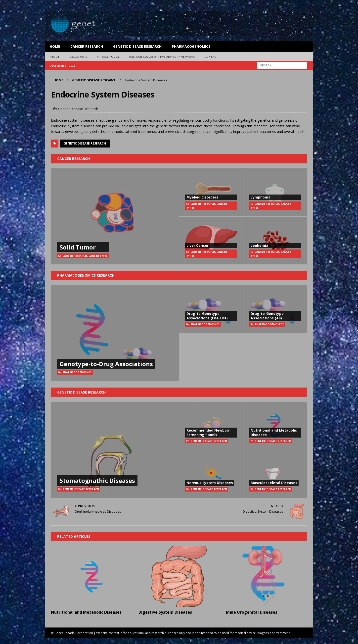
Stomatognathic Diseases (97, 480)
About (55, 57)
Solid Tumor (78, 247)
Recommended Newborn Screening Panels (208, 432)
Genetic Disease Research (137, 46)
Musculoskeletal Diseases (274, 483)
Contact (211, 57)
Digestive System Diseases (165, 612)
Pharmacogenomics (191, 46)
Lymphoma (261, 197)
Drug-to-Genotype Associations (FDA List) (207, 316)
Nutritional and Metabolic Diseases (274, 432)
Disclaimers (78, 57)
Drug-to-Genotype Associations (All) (267, 316)
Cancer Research (87, 46)
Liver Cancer (198, 245)
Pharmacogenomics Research (86, 275)
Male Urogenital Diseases (252, 612)
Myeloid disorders (202, 197)
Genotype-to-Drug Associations (106, 364)
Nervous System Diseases (210, 483)
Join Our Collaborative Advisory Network (162, 57)
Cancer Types (98, 256)
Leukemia (259, 245)
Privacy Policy (108, 57)
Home (55, 46)
